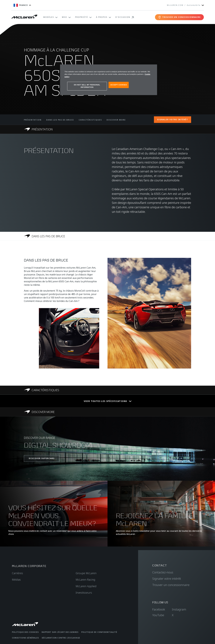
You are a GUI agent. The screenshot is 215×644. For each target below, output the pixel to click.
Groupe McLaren (86, 573)
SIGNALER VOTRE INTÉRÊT (173, 120)
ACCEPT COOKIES (119, 85)
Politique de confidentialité (99, 632)
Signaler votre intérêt (167, 579)
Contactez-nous (163, 572)
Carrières (17, 573)
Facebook (159, 609)
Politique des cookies (25, 632)
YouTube (158, 615)
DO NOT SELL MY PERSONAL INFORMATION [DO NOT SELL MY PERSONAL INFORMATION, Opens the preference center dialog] (87, 86)
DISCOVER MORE (116, 120)
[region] (109, 80)
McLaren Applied (86, 586)
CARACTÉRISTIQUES (90, 120)
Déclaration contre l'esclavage (61, 638)
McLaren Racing (85, 580)
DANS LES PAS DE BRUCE (60, 120)
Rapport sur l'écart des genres (60, 632)
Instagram (179, 609)
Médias (16, 580)
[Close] (153, 68)
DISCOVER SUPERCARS (42, 458)
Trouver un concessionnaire (171, 585)
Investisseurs (84, 593)
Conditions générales (25, 638)
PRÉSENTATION (33, 120)
